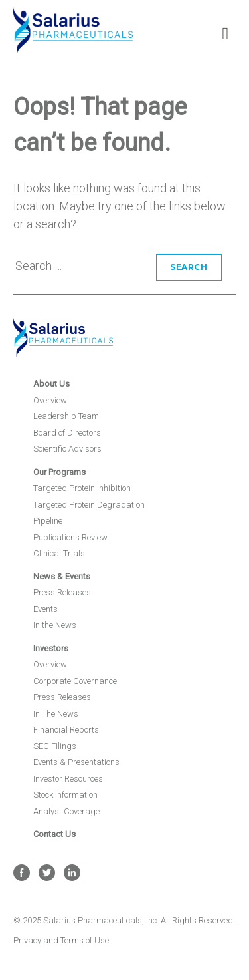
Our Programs (59, 472)
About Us (51, 384)
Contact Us (54, 834)
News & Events (62, 576)
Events (45, 609)
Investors (51, 648)
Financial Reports (66, 730)
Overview (50, 400)
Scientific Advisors (67, 449)
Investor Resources (68, 779)
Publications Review (70, 537)
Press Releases (62, 592)
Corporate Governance (75, 681)
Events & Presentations (76, 762)
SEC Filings (55, 746)
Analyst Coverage (66, 811)
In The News (56, 714)
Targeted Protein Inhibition (82, 488)
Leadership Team (66, 416)
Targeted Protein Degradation (89, 505)
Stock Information (65, 795)
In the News (55, 625)
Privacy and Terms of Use (61, 940)
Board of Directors (67, 433)
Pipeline (48, 521)
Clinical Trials (59, 553)
